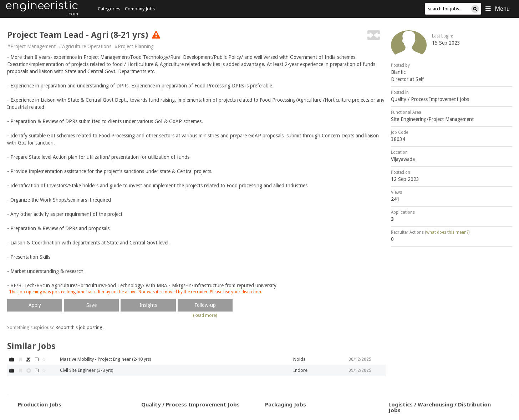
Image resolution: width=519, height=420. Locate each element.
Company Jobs (140, 9)
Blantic (398, 72)
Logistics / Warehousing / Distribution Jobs (440, 407)
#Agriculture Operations (85, 46)
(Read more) (205, 315)
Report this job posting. (80, 327)
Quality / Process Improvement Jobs (430, 99)
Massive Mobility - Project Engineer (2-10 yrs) (106, 359)
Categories (109, 9)
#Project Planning (134, 46)
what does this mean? (447, 232)
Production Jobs (40, 404)
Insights (148, 305)
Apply (35, 305)
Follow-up (205, 305)
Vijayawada (403, 159)
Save (91, 305)
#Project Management (31, 46)
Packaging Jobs (286, 404)
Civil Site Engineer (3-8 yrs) (87, 370)
